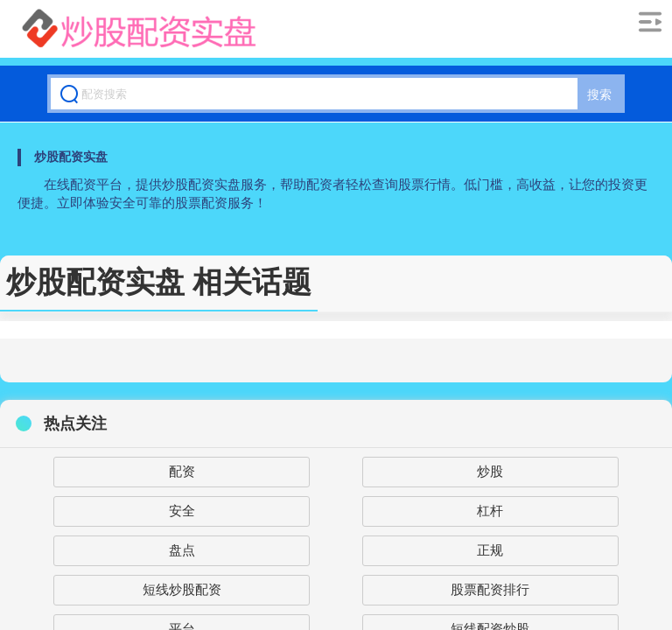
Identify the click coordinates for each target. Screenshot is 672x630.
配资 (182, 471)
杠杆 (490, 511)
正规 (490, 550)
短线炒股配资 (182, 589)
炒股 (490, 471)
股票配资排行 (490, 589)
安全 (182, 511)
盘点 (182, 550)
